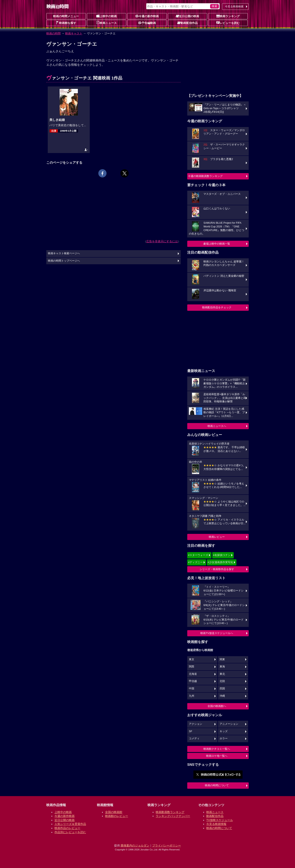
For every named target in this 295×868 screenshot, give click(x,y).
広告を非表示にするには (162, 241)
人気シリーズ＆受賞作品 (70, 824)
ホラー (224, 739)
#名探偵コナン (222, 555)
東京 (192, 659)
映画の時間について (217, 785)
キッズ (224, 731)
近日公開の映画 (187, 16)
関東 (222, 659)
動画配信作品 (187, 23)
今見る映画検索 (234, 6)
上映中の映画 (107, 16)
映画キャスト (74, 33)
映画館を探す (66, 23)
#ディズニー (195, 562)
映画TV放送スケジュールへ (217, 633)
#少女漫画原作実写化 (220, 562)
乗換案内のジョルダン (135, 845)
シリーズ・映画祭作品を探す (217, 569)
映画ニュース (107, 23)
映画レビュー (217, 537)
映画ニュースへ (217, 426)
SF (191, 731)
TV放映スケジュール (220, 820)
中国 (192, 689)
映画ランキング (228, 16)
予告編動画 (147, 23)
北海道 (193, 674)
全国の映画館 (114, 812)
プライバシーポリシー (167, 845)
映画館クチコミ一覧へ (217, 749)
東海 (222, 667)
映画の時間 (53, 33)
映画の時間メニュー (66, 16)
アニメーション (229, 724)
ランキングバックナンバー (173, 816)
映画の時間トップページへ (64, 261)
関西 (192, 667)
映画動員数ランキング (170, 812)
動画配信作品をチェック (217, 307)
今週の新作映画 (147, 16)
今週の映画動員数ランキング (205, 176)
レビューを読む (228, 23)
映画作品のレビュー (67, 828)
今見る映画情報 (216, 824)
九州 (192, 696)
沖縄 (222, 696)
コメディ (194, 739)
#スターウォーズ (198, 555)
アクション (196, 724)
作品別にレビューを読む (70, 832)
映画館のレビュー (117, 816)
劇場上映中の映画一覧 (217, 244)
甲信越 (193, 681)
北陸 (222, 681)
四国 (222, 689)
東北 (222, 674)
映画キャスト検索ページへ (64, 253)
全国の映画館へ (217, 706)
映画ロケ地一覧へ (217, 756)
